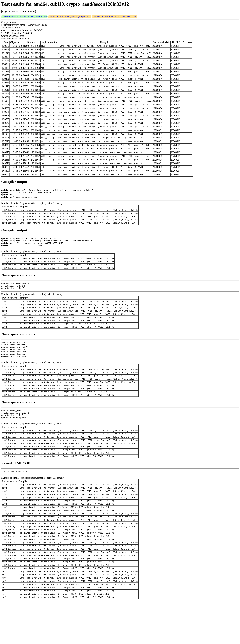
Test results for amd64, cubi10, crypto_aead (70, 17)
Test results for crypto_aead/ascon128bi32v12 (115, 17)
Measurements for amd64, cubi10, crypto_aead (24, 17)
